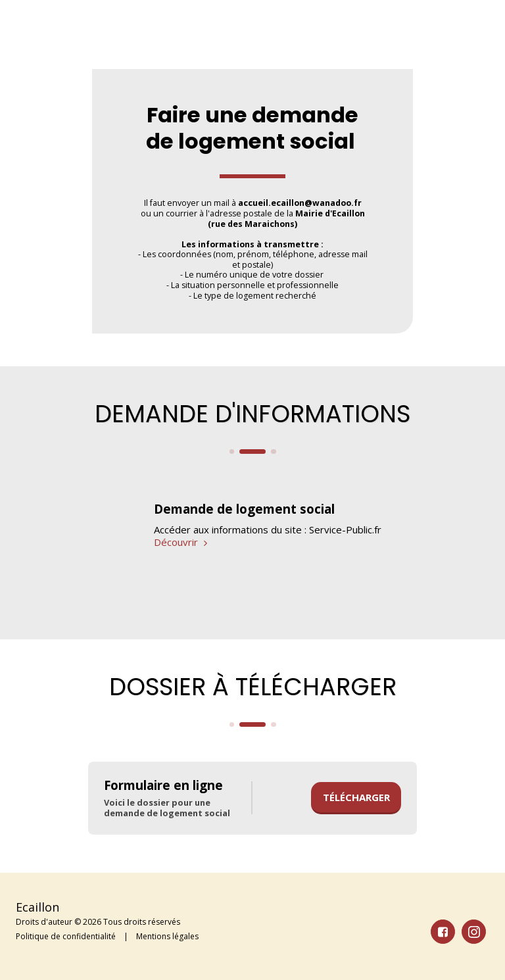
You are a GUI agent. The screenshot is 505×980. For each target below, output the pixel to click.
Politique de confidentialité (66, 936)
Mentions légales (167, 936)
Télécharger (356, 797)
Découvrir (182, 542)
